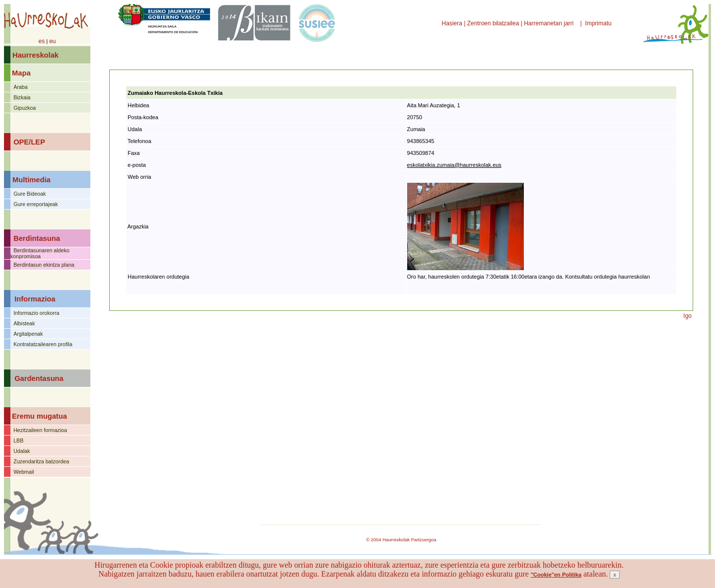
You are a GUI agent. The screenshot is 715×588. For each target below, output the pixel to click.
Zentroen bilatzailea (493, 23)
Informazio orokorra (36, 313)
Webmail (24, 472)
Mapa (21, 73)
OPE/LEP (29, 142)
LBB (18, 441)
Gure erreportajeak (36, 204)
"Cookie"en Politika (556, 575)
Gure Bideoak (30, 194)
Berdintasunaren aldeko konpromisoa (40, 253)
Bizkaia (22, 97)
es (41, 41)
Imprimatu (599, 23)
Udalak (22, 451)
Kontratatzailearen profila (43, 344)
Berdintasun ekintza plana (44, 265)
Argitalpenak (28, 334)
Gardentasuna (39, 378)
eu (52, 41)
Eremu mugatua (39, 416)
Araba (20, 87)
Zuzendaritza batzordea (41, 461)
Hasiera (453, 23)
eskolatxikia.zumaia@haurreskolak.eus (454, 165)
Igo (687, 316)
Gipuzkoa (25, 108)
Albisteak (24, 323)
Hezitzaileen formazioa (40, 430)
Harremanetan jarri (549, 23)
